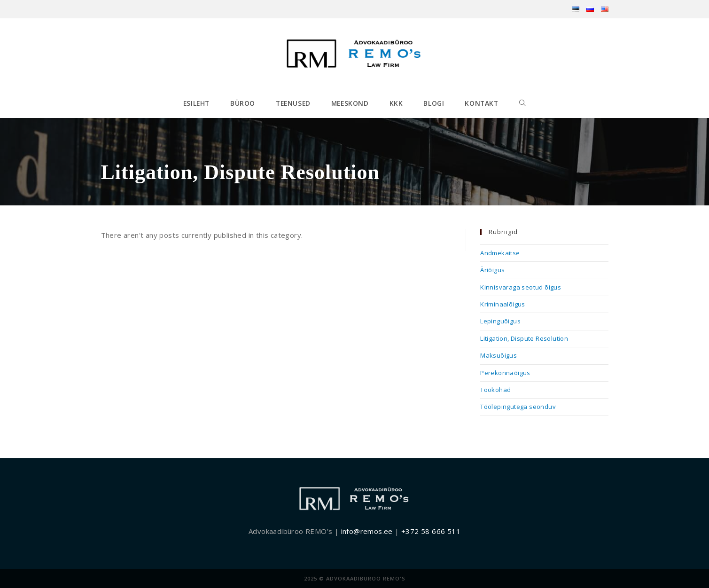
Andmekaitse (500, 253)
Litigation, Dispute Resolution (524, 338)
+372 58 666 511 (431, 531)
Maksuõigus (499, 355)
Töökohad (495, 390)
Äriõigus (492, 270)
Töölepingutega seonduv (518, 407)
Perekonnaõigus (505, 373)
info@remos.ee (367, 531)
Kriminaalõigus (503, 304)
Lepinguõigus (500, 321)
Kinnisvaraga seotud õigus (521, 287)
